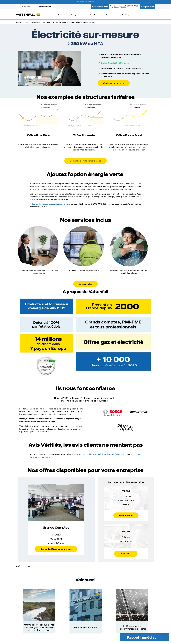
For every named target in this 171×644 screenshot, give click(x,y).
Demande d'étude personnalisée (86, 161)
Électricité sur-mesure (87, 22)
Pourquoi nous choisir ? (81, 15)
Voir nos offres (126, 515)
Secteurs (98, 15)
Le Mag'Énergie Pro (131, 15)
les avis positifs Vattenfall (90, 454)
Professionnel (45, 7)
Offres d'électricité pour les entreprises (63, 22)
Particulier (25, 7)
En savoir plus (86, 284)
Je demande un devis (114, 83)
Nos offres (62, 15)
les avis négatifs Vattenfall (114, 454)
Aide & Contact (112, 15)
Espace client (149, 7)
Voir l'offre (126, 554)
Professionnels (28, 22)
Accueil (18, 22)
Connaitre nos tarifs (100, 7)
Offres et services (41, 22)
